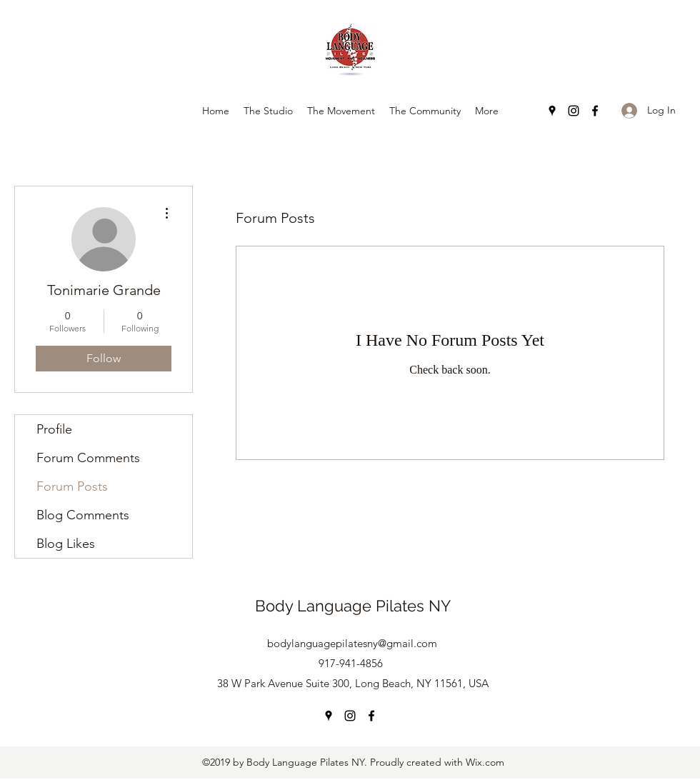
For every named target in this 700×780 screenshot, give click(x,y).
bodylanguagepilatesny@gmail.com (352, 643)
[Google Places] (552, 111)
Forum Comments (88, 458)
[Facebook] (595, 111)
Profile (54, 429)
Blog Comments (83, 515)
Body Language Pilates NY (353, 606)
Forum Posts (72, 486)
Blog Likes (66, 544)
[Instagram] (574, 111)
